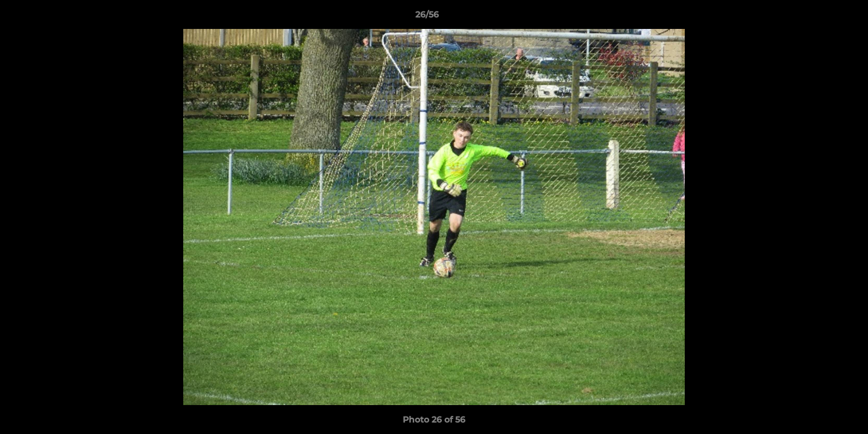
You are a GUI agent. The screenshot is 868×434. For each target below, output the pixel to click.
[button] (817, 17)
